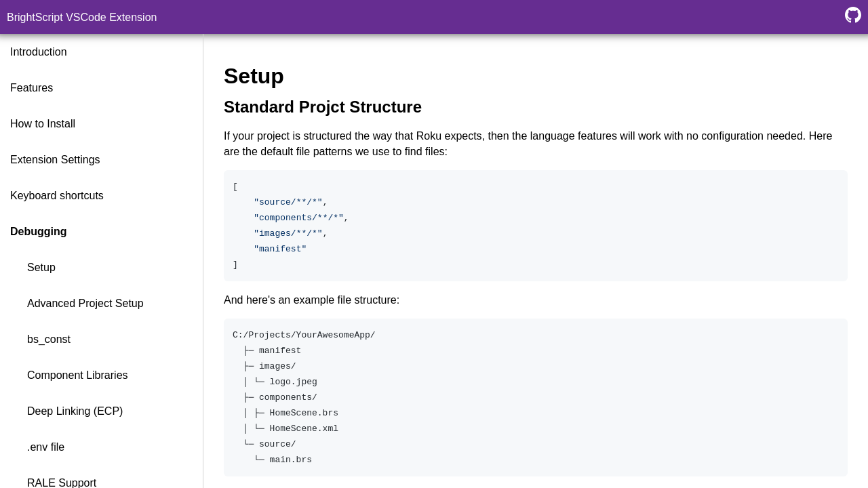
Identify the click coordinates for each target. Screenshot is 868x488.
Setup (41, 267)
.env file (46, 447)
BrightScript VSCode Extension (82, 17)
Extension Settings (55, 160)
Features (32, 88)
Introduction (39, 52)
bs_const (49, 339)
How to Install (43, 124)
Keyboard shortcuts (57, 196)
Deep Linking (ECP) (75, 411)
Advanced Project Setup (85, 303)
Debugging (39, 231)
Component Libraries (78, 375)
